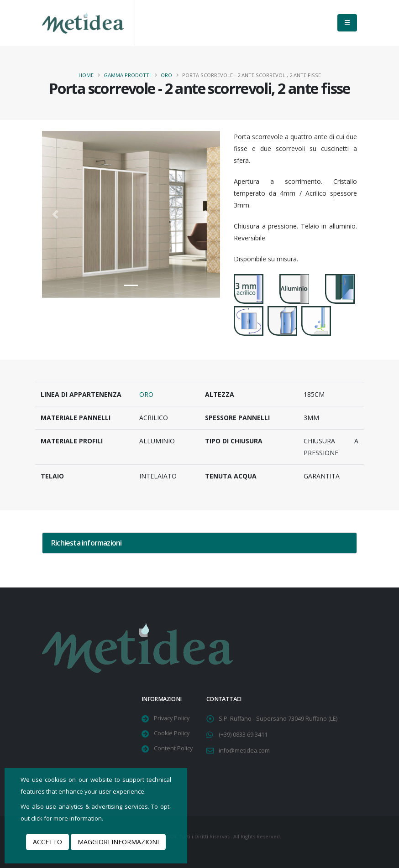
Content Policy (173, 748)
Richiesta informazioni (86, 543)
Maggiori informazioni (118, 842)
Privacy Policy (172, 718)
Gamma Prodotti (127, 75)
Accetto (47, 842)
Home (86, 75)
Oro (166, 75)
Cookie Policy (172, 733)
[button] (55, 214)
